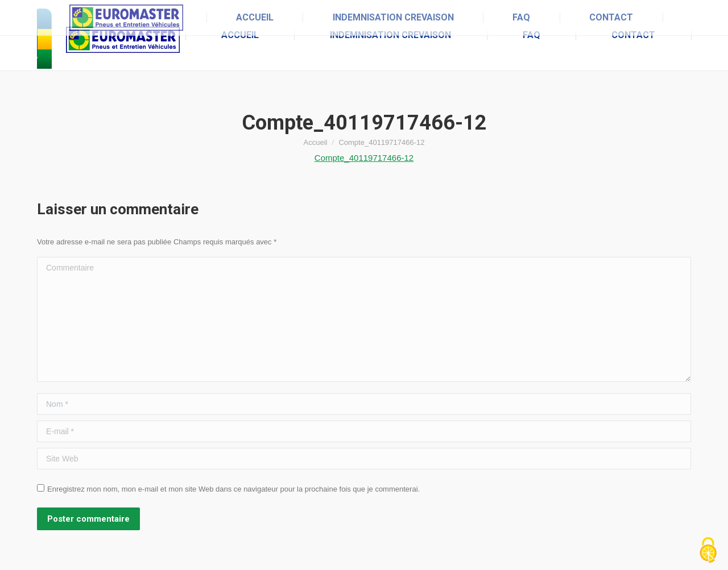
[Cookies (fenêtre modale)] (708, 551)
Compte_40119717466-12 (364, 158)
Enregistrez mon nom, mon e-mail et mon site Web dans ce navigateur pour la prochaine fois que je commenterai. (233, 489)
